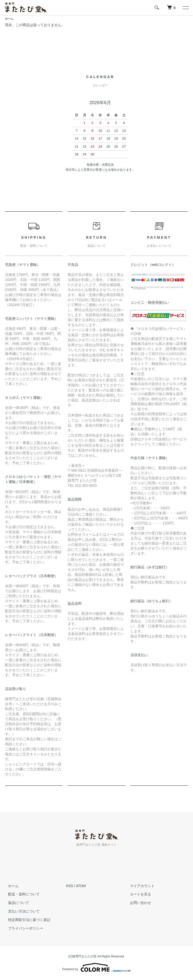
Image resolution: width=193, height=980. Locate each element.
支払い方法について (21, 912)
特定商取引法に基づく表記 (26, 920)
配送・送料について (21, 895)
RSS (70, 886)
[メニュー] (185, 8)
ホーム (10, 19)
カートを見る (137, 895)
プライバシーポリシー (23, 929)
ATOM (81, 886)
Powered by (96, 968)
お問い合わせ (137, 903)
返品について (16, 903)
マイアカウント (139, 886)
